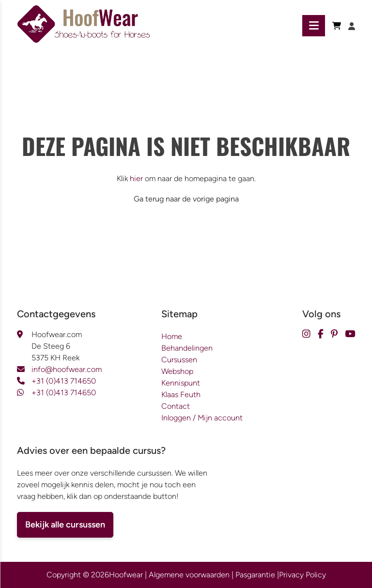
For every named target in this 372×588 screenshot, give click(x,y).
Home (172, 336)
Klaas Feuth (181, 395)
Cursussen (179, 360)
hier (136, 178)
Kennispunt (181, 383)
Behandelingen (187, 348)
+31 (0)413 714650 (64, 381)
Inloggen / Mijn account (202, 418)
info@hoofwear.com (67, 369)
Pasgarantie (255, 575)
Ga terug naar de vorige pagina (186, 199)
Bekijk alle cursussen (65, 525)
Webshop (177, 371)
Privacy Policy (302, 575)
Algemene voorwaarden (189, 575)
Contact (176, 406)
